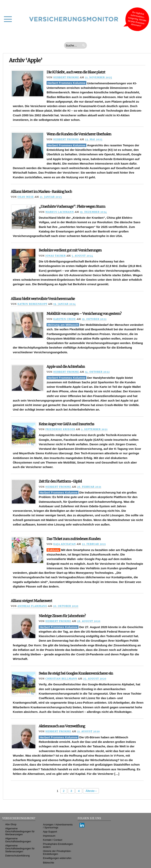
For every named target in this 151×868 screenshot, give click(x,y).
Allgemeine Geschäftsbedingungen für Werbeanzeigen (20, 831)
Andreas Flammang (32, 606)
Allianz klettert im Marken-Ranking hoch (41, 192)
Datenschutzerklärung (17, 856)
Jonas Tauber (56, 256)
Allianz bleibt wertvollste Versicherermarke (43, 299)
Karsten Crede (65, 319)
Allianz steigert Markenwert (31, 601)
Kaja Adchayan (65, 544)
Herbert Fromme (66, 77)
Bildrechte (49, 863)
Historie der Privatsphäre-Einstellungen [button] (57, 853)
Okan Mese (26, 197)
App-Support (50, 832)
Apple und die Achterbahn (66, 367)
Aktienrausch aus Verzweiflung (62, 726)
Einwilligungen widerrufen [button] (57, 858)
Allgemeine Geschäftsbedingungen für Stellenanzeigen (20, 848)
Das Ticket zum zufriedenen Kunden (74, 539)
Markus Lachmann (60, 212)
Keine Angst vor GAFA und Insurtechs (66, 424)
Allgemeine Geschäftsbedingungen (18, 840)
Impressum (49, 836)
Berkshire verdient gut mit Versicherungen (70, 250)
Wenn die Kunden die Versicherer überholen (79, 134)
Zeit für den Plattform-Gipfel (60, 481)
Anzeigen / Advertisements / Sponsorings (58, 826)
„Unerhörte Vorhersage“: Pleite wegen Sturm (72, 207)
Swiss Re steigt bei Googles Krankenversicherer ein (76, 673)
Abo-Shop (11, 824)
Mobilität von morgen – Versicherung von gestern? (84, 314)
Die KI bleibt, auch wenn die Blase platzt (76, 72)
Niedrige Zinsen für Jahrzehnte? (62, 616)
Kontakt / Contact (53, 840)
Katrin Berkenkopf (32, 304)
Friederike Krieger (60, 429)
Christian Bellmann (61, 679)
